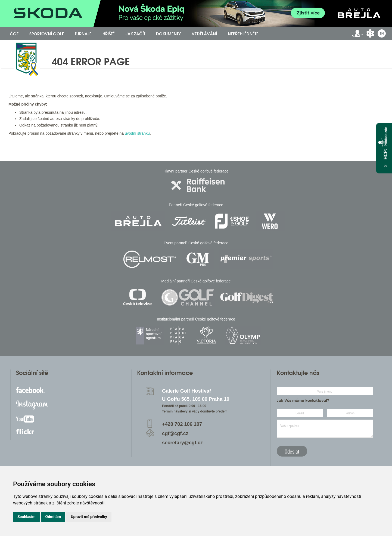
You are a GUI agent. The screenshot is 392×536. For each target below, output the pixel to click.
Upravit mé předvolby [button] (89, 517)
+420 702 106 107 (182, 424)
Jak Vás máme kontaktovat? (303, 401)
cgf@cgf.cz (175, 433)
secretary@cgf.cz (182, 443)
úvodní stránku (137, 133)
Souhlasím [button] (27, 517)
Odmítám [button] (53, 517)
